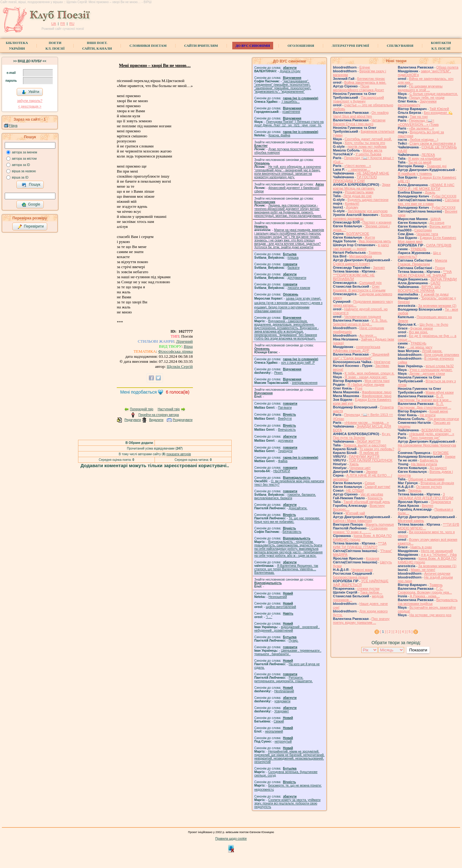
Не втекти (428, 415)
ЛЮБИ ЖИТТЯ (369, 441)
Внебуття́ (285, 419)
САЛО (435, 283)
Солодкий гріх (371, 283)
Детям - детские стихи (427, 373)
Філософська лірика (175, 351)
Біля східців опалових (442, 355)
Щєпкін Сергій (180, 366)
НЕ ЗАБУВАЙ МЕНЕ (373, 173)
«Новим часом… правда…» (367, 423)
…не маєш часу (420, 347)
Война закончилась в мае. (365, 82)
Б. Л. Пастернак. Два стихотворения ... (425, 406)
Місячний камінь (411, 521)
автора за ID (21, 165)
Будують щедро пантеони (368, 200)
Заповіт (379, 268)
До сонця (437, 223)
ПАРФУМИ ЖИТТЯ (364, 456)
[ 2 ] (390, 632)
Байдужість (429, 460)
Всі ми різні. (419, 332)
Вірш (188, 346)
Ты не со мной (420, 162)
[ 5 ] (409, 632)
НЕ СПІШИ (355, 490)
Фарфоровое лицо (377, 392)
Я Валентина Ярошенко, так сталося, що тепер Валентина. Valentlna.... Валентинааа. (286, 569)
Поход (440, 268)
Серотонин (423, 230)
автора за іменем (25, 152)
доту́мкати (286, 441)
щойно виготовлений (281, 607)
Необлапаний (284, 691)
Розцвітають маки (359, 192)
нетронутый (283, 741)
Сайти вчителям (201, 46)
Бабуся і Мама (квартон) (352, 521)
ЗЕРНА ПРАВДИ (444, 279)
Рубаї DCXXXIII (444, 196)
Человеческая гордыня (363, 317)
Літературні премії (350, 46)
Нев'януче (382, 362)
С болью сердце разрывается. (434, 94)
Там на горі (419, 117)
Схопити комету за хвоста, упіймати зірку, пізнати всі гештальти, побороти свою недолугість (287, 803)
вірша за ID (20, 177)
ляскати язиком (299, 288)
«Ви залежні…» (422, 128)
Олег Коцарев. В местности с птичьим (359, 288)
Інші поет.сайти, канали (97, 46)
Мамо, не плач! (423, 570)
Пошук (31, 185)
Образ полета (447, 67)
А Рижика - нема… (425, 596)
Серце (370, 483)
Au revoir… (368, 335)
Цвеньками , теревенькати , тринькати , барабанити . (288, 652)
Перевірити (31, 227)
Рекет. (279, 373)
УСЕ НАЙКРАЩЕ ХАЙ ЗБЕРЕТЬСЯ (361, 583)
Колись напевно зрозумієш (363, 217)
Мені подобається (138, 392)
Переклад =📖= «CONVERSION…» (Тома (418, 122)
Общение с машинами (426, 479)
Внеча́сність (287, 430)
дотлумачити (297, 278)
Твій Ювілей (439, 109)
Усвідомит (282, 711)
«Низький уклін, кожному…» (432, 434)
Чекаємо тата (427, 234)
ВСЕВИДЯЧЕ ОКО (436, 430)
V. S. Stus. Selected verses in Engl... (360, 322)
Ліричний (184, 341)
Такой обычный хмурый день (367, 502)
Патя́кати (285, 408)
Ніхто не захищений (437, 551)
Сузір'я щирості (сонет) (352, 264)
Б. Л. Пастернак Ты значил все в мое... (425, 398)
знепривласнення (304, 383)
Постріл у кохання (377, 222)
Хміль (354, 464)
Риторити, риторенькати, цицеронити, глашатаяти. (284, 679)
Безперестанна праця (350, 577)
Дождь (430, 192)
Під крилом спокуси (443, 419)
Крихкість (375, 498)
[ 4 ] (403, 632)
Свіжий (279, 721)
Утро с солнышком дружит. (431, 370)
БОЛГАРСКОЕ (358, 234)
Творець (415, 490)
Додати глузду (290, 71)
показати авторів (179, 454)
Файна (283, 461)
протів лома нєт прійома (367, 147)
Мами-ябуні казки (439, 392)
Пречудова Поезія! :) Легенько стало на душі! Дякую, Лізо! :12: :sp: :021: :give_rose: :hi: (289, 124)
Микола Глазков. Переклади (423, 262)
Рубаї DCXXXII (444, 207)
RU (72, 24)
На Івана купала (424, 464)
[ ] (383, 632)
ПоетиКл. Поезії (55, 46)
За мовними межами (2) (437, 306)
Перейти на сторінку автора (159, 415)
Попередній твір (142, 409)
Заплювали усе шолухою (367, 211)
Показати (418, 650)
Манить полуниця (380, 524)
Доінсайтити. (298, 508)
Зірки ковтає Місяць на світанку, (362, 186)
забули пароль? (30, 101)
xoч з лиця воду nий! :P (298, 363)
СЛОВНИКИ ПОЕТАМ (148, 46)
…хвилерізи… (359, 169)
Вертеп (427, 506)
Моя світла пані (377, 381)
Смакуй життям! (377, 487)
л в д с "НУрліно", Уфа (439, 555)
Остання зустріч (429, 487)
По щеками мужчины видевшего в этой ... (420, 88)
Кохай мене (439, 411)
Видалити (156, 420)
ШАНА (436, 219)
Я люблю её (369, 453)
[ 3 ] (396, 632)
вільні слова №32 (440, 366)
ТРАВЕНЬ (418, 249)
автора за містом (24, 159)
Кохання (373, 558)
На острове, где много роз (430, 615)
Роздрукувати (183, 420)
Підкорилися (441, 502)
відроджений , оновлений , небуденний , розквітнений (287, 629)
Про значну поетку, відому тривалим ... (361, 621)
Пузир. (293, 641)
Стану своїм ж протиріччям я (433, 143)
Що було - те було (434, 324)
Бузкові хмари (422, 328)
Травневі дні (437, 166)
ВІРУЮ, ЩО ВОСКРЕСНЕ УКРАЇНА (419, 289)
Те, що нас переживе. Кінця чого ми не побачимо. (287, 520)
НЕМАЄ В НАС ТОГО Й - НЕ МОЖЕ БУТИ (426, 187)
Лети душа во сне (358, 196)
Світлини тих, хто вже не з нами (428, 202)
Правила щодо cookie (231, 839)
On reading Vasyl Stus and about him (361, 114)
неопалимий (274, 731)
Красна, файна (279, 135)
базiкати (294, 268)
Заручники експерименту (417, 103)
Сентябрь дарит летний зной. (368, 139)
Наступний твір (169, 409)
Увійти (31, 92)
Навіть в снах (421, 547)
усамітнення (291, 112)
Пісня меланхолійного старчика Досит (358, 88)
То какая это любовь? (377, 449)
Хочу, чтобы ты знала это (365, 143)
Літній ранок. (432, 351)
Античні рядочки (437, 573)
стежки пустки (368, 589)
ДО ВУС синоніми (253, 46)
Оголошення (301, 46)
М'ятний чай (355, 513)
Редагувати (132, 420)
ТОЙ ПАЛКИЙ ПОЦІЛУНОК (371, 460)
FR (63, 24)
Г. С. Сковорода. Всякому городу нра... (425, 590)
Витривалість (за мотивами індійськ (428, 602)
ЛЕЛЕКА (428, 155)
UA (54, 24)
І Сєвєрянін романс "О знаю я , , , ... (360, 530)
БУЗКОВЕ (441, 453)
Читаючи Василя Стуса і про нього (359, 122)
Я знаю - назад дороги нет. (366, 377)
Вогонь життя (440, 226)
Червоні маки (362, 570)
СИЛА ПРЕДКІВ (439, 245)
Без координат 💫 (438, 113)
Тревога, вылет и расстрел (365, 445)
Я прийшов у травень (415, 174)
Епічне (365, 67)
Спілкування (400, 46)
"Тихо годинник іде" (425, 438)
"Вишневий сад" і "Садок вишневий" (361, 356)
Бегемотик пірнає (371, 79)
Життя (370, 237)
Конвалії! (352, 203)
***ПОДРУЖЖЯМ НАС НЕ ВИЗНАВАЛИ (354, 277)
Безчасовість (292, 532)
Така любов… (371, 592)
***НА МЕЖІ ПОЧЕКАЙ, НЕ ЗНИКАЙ (425, 274)
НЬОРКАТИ (282, 471)
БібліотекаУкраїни (17, 46)
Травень (375, 252)
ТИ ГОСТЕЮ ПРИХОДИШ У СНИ (355, 179)
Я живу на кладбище (425, 158)
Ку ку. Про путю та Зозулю (362, 436)
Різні (359, 388)
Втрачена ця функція (437, 483)
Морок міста (372, 150)
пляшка (293, 258)
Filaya (13, 126)
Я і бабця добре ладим (366, 384)
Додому (352, 207)
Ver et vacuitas (372, 494)
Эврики (372, 472)
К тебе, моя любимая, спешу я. (369, 373)
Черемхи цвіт (360, 468)
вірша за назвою (24, 171)
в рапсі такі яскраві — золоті (361, 247)
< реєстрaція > (30, 106)
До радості (438, 468)
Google (31, 205)
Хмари (450, 456)
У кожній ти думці (435, 294)
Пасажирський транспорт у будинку (358, 99)
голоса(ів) (178, 392)
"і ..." (269, 617)
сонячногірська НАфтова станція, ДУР (357, 349)
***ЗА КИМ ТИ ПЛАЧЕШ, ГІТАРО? (360, 545)
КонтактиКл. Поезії (441, 46)
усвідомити (282, 701)
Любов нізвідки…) (424, 140)
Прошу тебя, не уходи (427, 97)
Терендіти (285, 451)
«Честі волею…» (358, 166)
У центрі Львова (369, 154)
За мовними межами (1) (437, 566)
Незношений (278, 597)
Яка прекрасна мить (375, 241)
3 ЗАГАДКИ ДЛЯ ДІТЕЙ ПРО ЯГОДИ (425, 496)
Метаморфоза (361, 256)
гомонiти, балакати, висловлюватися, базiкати (285, 496)
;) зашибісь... (290, 102)
